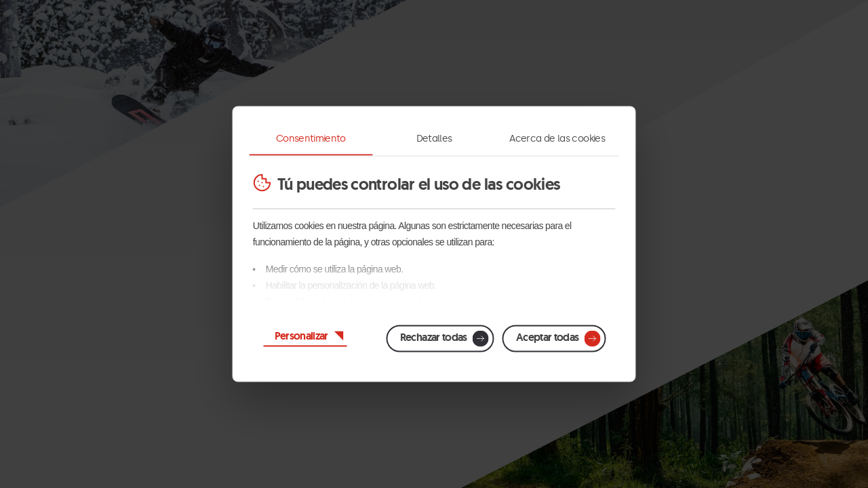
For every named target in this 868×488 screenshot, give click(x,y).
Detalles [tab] (434, 139)
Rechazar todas (434, 337)
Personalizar (301, 336)
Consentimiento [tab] (311, 139)
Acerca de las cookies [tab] (557, 139)
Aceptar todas (548, 337)
